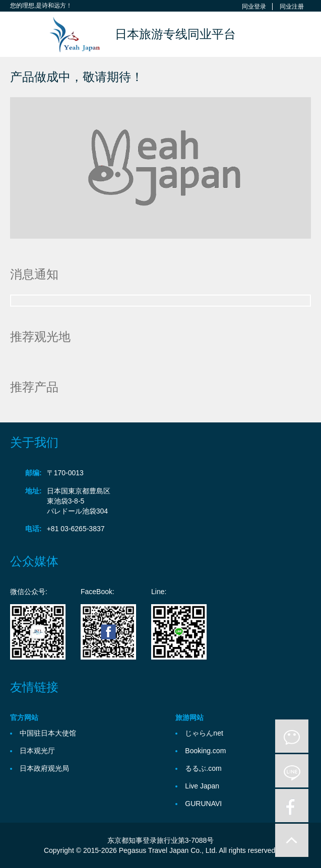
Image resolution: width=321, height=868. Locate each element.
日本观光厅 (37, 751)
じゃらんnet (204, 733)
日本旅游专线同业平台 (175, 34)
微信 (292, 736)
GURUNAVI (203, 804)
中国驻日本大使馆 (48, 733)
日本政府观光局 (44, 768)
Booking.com (205, 751)
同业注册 (292, 7)
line (292, 771)
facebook (292, 806)
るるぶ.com (203, 768)
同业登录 (254, 7)
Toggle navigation (19, 35)
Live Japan (202, 786)
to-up (292, 840)
